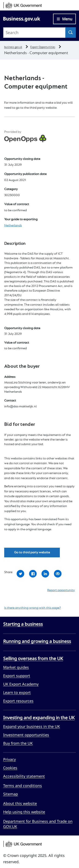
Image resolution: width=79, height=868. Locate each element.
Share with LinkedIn (45, 574)
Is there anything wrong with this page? (33, 608)
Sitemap (11, 794)
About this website (20, 803)
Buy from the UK (18, 743)
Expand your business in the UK (31, 726)
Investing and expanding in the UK (39, 718)
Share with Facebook (33, 574)
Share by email (58, 574)
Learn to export (17, 692)
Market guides (16, 667)
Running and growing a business (37, 641)
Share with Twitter (20, 574)
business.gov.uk (13, 47)
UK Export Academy (21, 684)
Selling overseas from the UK (33, 658)
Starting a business (23, 624)
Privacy (9, 759)
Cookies (10, 768)
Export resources (18, 701)
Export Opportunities (43, 47)
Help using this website (24, 812)
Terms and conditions (23, 786)
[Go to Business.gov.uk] (22, 19)
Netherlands (13, 225)
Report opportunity (61, 590)
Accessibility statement (24, 776)
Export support (17, 676)
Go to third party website (32, 553)
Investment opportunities (26, 735)
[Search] (71, 33)
